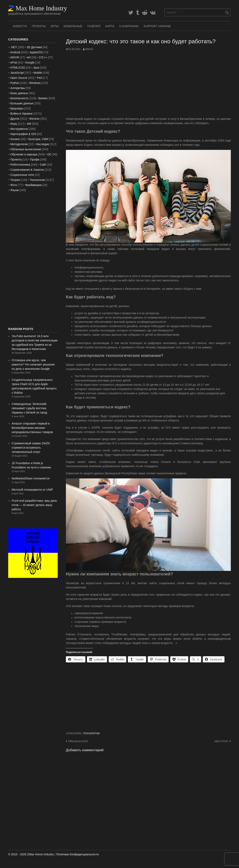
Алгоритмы (18, 88)
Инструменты (19, 129)
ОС (49, 154)
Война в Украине (22, 114)
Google (30, 62)
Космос (15, 139)
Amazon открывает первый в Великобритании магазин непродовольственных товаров (32, 428)
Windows (35, 83)
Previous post (78, 741)
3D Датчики (34, 47)
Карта (110, 26)
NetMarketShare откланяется (31, 478)
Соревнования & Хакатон (27, 170)
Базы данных (19, 93)
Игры (55, 26)
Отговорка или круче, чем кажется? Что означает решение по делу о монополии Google (33, 364)
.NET (14, 47)
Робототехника (20, 165)
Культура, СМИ (38, 139)
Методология (19, 144)
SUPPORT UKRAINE (157, 26)
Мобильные (73, 26)
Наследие (43, 144)
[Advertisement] (148, 84)
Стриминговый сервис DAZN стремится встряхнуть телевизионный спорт (31, 448)
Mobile (38, 73)
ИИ (29, 124)
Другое (15, 119)
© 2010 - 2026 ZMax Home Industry (31, 854)
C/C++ (43, 57)
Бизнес (43, 98)
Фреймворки (33, 185)
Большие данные (22, 103)
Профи (35, 159)
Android (15, 52)
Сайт (43, 165)
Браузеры (17, 108)
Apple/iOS (36, 52)
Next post (222, 741)
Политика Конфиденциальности (77, 854)
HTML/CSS (18, 68)
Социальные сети (22, 175)
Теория (15, 180)
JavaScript (17, 73)
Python (15, 83)
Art (29, 57)
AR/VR (15, 57)
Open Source (19, 78)
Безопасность (20, 98)
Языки (15, 190)
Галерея (94, 26)
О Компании (129, 26)
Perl (40, 78)
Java (36, 68)
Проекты (39, 26)
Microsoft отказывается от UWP (32, 490)
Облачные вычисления (26, 149)
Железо (34, 119)
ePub (14, 62)
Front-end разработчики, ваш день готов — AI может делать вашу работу (34, 505)
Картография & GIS (23, 134)
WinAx (89, 49)
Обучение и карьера (24, 154)
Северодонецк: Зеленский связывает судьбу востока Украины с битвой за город (29, 408)
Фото (14, 185)
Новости (20, 26)
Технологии (91, 733)
